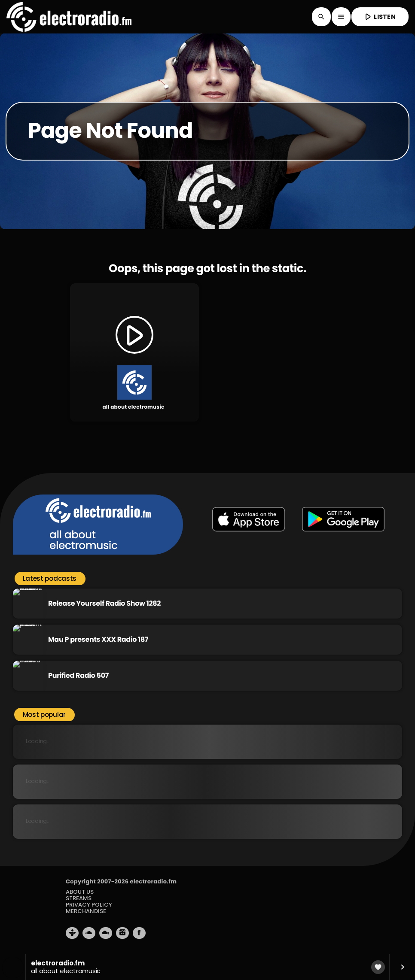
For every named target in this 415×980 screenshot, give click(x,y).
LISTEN (379, 17)
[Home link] (69, 17)
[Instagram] (122, 933)
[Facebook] (139, 933)
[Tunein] (72, 933)
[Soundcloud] (89, 933)
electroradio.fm (153, 881)
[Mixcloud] (106, 933)
